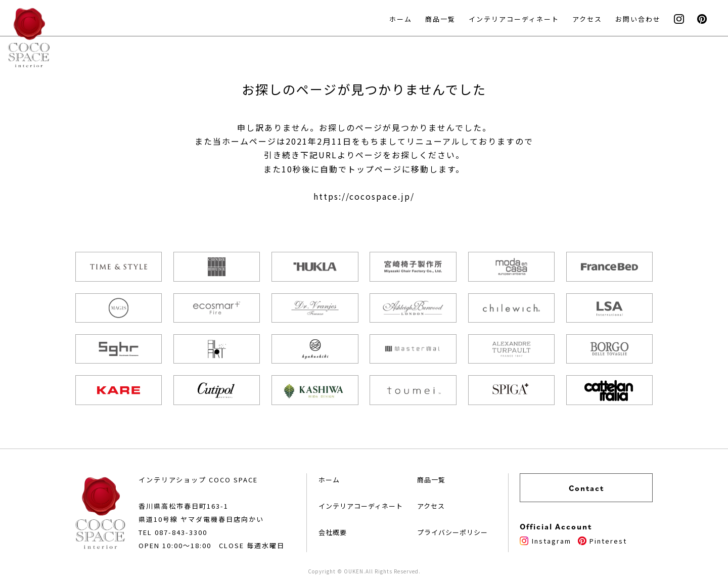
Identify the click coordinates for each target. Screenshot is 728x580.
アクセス (587, 19)
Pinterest (602, 541)
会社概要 (333, 532)
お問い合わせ (638, 19)
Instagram (545, 541)
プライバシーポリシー (452, 532)
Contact (586, 488)
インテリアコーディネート (514, 19)
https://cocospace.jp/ (364, 196)
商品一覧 (440, 19)
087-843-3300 (181, 532)
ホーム (401, 19)
